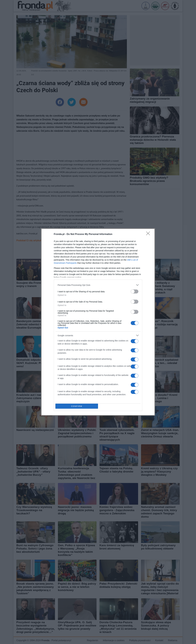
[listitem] (98, 285)
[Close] (149, 234)
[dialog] (98, 322)
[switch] (135, 291)
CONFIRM (77, 406)
